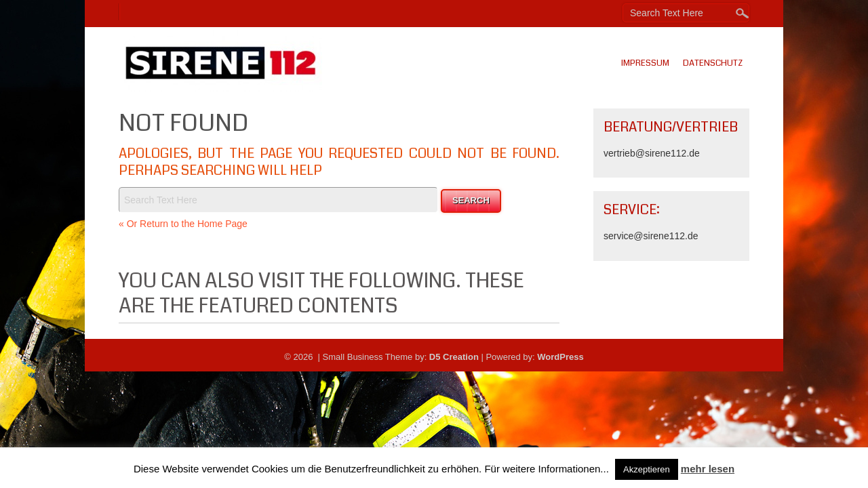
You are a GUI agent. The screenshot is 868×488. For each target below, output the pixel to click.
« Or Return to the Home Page (183, 224)
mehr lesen (708, 469)
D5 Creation (454, 357)
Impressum (645, 63)
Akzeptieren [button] (647, 469)
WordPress (560, 357)
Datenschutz (713, 63)
